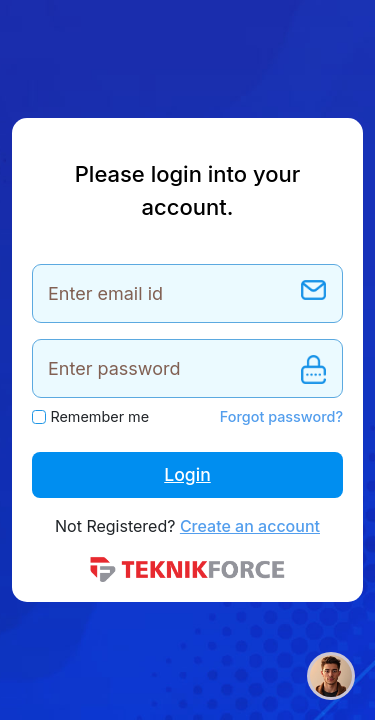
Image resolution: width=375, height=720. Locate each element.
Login (187, 474)
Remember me (99, 416)
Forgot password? (281, 416)
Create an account (250, 526)
